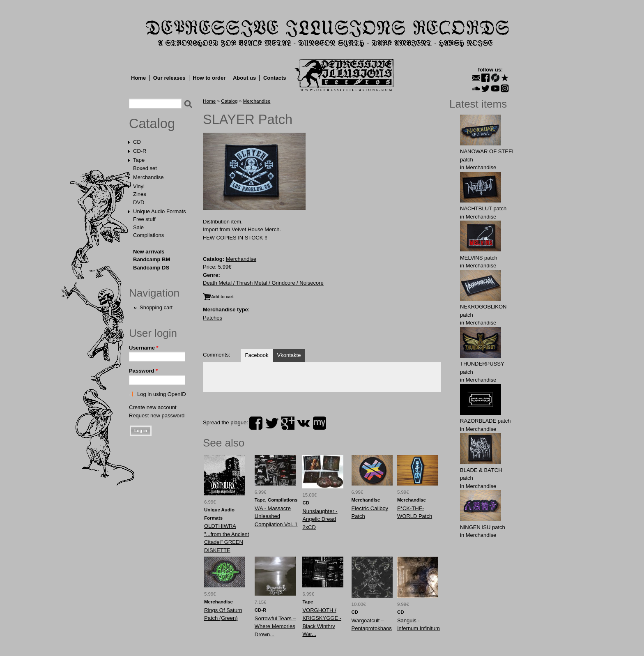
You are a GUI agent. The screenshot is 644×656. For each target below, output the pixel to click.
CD (137, 142)
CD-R (140, 151)
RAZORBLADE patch (485, 421)
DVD (139, 202)
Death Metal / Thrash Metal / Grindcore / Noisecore (263, 283)
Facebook (256, 355)
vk (304, 423)
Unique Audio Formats (160, 211)
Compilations (148, 235)
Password (143, 371)
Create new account (153, 407)
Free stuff (144, 219)
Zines (140, 194)
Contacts (275, 78)
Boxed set (145, 168)
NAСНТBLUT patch (483, 208)
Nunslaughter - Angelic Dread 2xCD (320, 519)
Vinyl (139, 186)
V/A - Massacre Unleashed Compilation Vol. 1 (276, 516)
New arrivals (149, 252)
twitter (272, 423)
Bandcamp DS (151, 268)
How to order (209, 78)
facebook (256, 423)
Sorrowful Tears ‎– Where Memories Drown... (275, 626)
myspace (320, 423)
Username (144, 348)
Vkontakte (289, 355)
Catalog (152, 124)
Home (138, 78)
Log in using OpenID (162, 394)
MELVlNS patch (479, 258)
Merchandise (148, 177)
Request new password (157, 415)
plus (288, 423)
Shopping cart (156, 307)
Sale (138, 227)
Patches (213, 318)
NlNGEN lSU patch (483, 527)
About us (244, 78)
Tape (139, 160)
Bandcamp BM (152, 259)
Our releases (169, 78)
